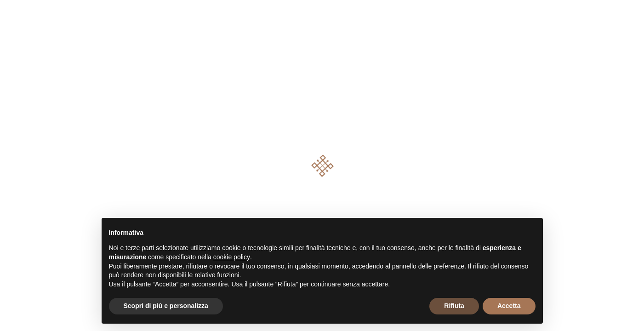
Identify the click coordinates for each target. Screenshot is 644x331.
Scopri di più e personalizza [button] (166, 306)
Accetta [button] (509, 306)
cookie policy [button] (232, 257)
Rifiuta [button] (454, 306)
